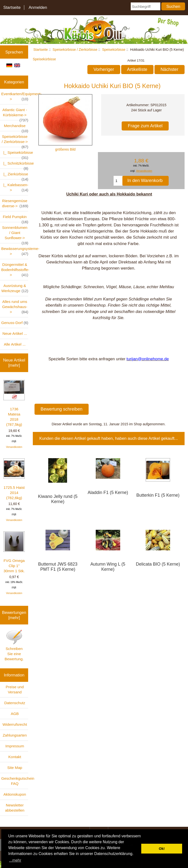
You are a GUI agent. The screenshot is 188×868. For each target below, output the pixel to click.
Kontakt (15, 757)
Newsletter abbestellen (15, 808)
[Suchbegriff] (146, 6)
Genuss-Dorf (15, 323)
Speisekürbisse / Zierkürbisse (75, 50)
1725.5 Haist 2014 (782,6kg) (14, 479)
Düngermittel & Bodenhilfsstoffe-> (15, 270)
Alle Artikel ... (15, 344)
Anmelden (38, 7)
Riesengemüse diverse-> (15, 204)
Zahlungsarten (15, 735)
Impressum (15, 746)
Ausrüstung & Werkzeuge (15, 288)
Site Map (15, 768)
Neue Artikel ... (15, 333)
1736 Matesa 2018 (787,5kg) (14, 403)
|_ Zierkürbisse (15, 175)
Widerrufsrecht (15, 724)
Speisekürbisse (114, 50)
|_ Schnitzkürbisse (15, 165)
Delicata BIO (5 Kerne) (158, 564)
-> (15, 141)
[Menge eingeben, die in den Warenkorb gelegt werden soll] (118, 181)
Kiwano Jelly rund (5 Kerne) (58, 499)
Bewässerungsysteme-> (15, 251)
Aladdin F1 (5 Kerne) (108, 492)
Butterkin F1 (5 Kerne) (158, 495)
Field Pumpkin (15, 218)
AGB (15, 714)
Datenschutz (15, 703)
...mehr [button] (15, 860)
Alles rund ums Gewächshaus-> (15, 307)
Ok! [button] (162, 849)
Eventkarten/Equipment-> (15, 97)
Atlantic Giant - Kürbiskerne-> (15, 114)
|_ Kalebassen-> (15, 188)
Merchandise (16, 127)
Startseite (12, 7)
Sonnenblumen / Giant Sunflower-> (15, 234)
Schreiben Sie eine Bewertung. (14, 645)
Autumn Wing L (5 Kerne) (108, 567)
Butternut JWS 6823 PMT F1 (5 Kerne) (58, 567)
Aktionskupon (15, 794)
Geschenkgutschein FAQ (15, 781)
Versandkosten (14, 447)
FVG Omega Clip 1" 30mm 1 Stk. (14, 552)
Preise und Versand (15, 689)
